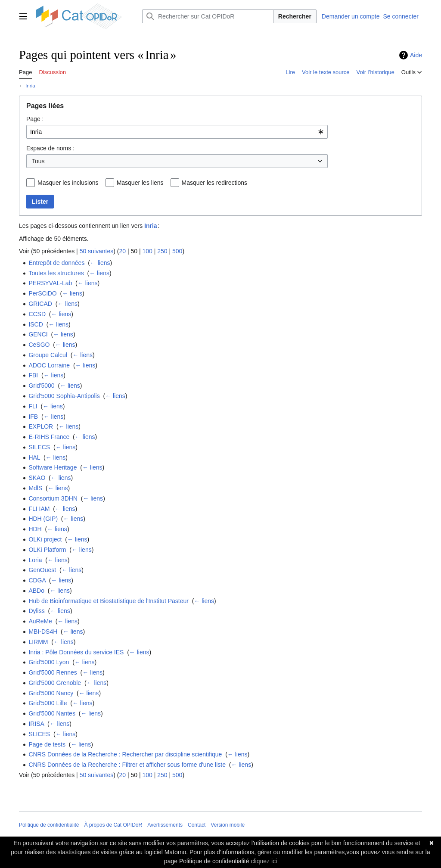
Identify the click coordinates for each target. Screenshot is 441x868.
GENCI (38, 334)
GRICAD (40, 304)
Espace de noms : (50, 148)
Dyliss (36, 611)
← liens (100, 263)
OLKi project (45, 539)
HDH (35, 529)
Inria (30, 86)
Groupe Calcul (48, 355)
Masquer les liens (140, 183)
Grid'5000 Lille (48, 703)
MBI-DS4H (43, 632)
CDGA (37, 580)
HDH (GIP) (43, 519)
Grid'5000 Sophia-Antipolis (64, 396)
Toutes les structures (56, 273)
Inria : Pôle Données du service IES (76, 652)
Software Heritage (53, 467)
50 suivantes (97, 251)
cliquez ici (264, 861)
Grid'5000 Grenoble (55, 683)
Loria (35, 560)
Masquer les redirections (215, 183)
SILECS (39, 447)
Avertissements (165, 825)
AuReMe (40, 621)
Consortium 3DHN (53, 498)
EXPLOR (41, 426)
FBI (33, 375)
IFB (33, 417)
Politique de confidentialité (49, 825)
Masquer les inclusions (68, 183)
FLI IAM (39, 509)
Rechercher (295, 16)
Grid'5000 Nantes (52, 713)
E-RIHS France (49, 437)
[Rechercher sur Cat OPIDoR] (208, 16)
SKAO (37, 478)
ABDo (36, 591)
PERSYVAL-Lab (50, 283)
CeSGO (39, 345)
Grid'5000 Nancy (51, 693)
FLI (33, 406)
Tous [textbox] (38, 161)
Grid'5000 (41, 386)
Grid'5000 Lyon (49, 662)
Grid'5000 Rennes (53, 672)
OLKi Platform (47, 550)
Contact (197, 825)
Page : (35, 119)
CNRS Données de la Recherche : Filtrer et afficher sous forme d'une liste (127, 765)
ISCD (36, 324)
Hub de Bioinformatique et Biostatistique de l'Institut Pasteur (109, 601)
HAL (34, 457)
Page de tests (47, 744)
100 (147, 251)
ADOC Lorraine (49, 365)
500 (177, 251)
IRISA (36, 724)
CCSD (37, 314)
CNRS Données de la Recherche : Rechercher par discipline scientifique (125, 754)
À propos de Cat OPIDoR (113, 825)
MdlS (35, 488)
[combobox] (177, 132)
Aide (416, 55)
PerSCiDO (42, 293)
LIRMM (38, 642)
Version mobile (228, 825)
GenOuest (42, 570)
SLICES (39, 734)
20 (122, 251)
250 (162, 251)
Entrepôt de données (56, 263)
